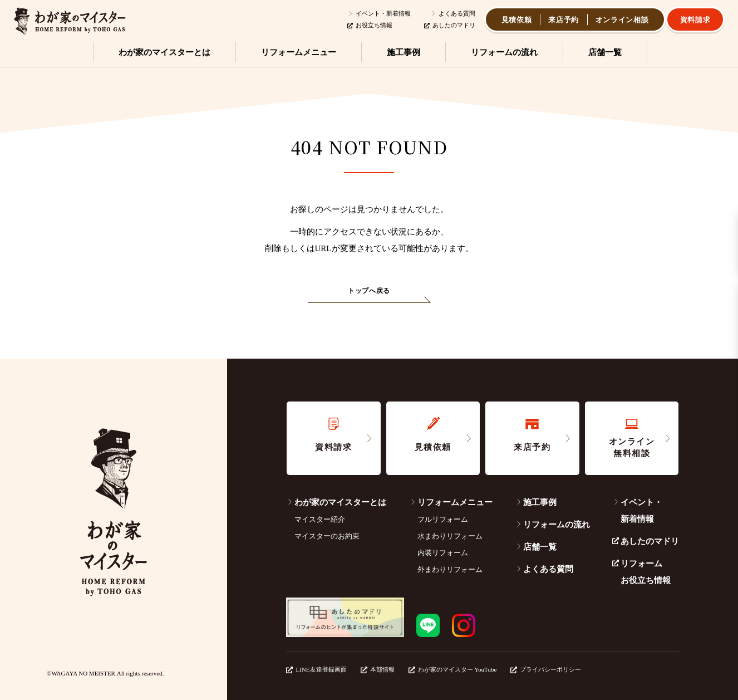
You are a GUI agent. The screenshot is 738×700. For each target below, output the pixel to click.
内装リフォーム (443, 553)
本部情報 (378, 669)
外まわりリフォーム (450, 569)
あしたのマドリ (450, 25)
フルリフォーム (443, 519)
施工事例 (536, 502)
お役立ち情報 (370, 25)
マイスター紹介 (320, 519)
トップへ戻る (369, 291)
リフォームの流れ (552, 525)
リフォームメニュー (451, 502)
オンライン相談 (622, 20)
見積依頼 (517, 20)
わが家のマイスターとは (336, 502)
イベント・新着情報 (379, 13)
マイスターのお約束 (327, 536)
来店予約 (564, 20)
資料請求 (695, 20)
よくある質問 (453, 13)
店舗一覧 (536, 547)
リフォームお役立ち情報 (641, 572)
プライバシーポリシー (546, 669)
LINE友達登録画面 (316, 669)
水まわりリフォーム (450, 536)
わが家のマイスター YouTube (453, 669)
